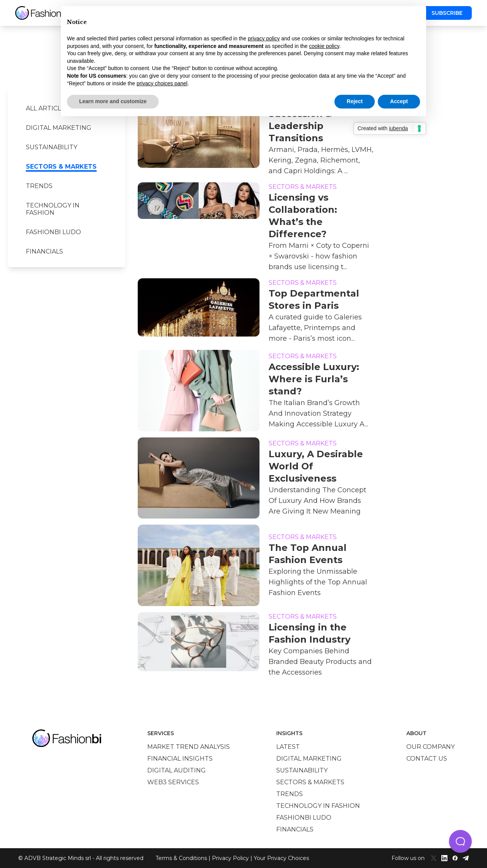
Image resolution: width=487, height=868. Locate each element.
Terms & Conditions (181, 858)
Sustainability (52, 147)
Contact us (427, 759)
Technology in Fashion (53, 209)
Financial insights (180, 759)
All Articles (47, 108)
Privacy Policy (230, 858)
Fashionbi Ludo (53, 232)
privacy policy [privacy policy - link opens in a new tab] (264, 38)
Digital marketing (59, 128)
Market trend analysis (189, 747)
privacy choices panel (162, 83)
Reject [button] (355, 101)
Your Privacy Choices (281, 858)
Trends (39, 186)
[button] (460, 841)
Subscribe (447, 13)
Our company (431, 747)
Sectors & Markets (61, 167)
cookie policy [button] (324, 46)
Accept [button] (399, 101)
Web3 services (173, 782)
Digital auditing (177, 770)
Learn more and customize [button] (113, 101)
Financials (45, 251)
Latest (288, 747)
